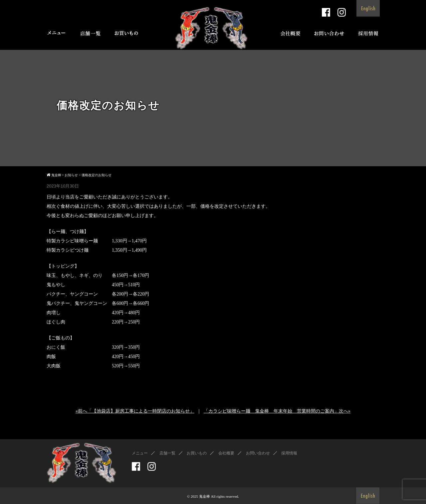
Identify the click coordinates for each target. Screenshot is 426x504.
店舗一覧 (167, 453)
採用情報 (289, 453)
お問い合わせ (258, 453)
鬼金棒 (205, 496)
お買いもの (197, 453)
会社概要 (226, 453)
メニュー (140, 453)
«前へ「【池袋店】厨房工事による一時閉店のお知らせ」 (135, 411)
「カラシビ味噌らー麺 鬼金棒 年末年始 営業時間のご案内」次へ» (277, 411)
